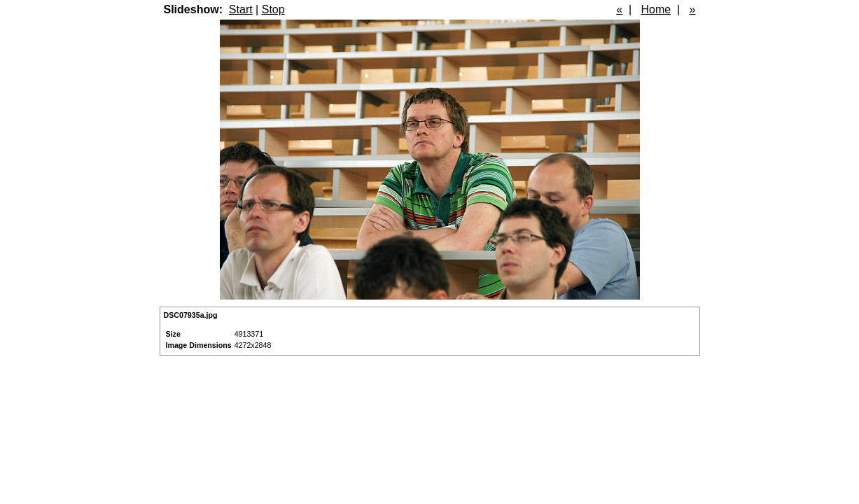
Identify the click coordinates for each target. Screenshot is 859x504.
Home (656, 9)
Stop (273, 9)
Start (241, 9)
